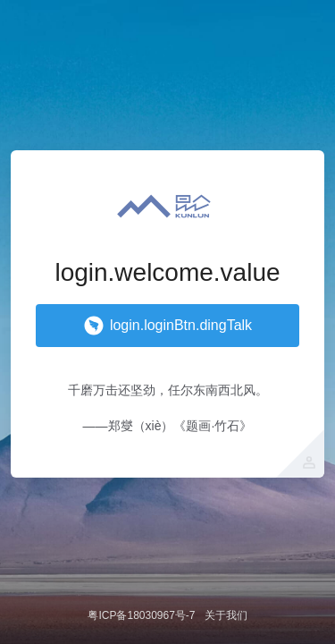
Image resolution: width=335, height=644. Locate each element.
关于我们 (226, 615)
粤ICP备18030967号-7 (141, 615)
